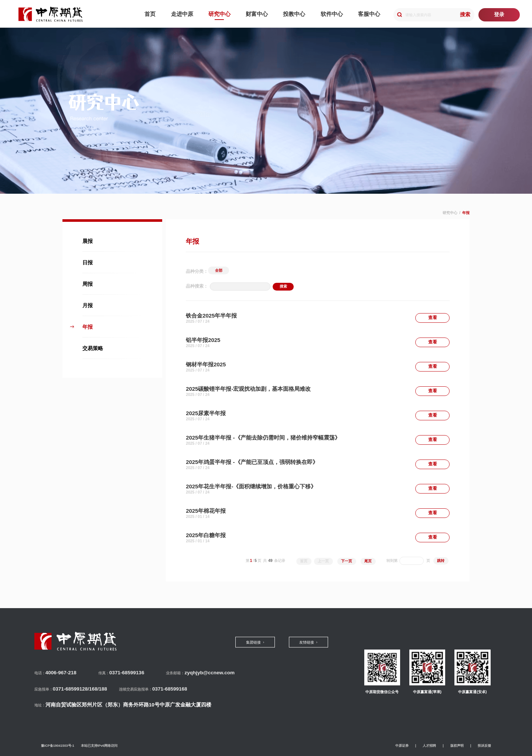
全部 (219, 270)
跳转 (441, 561)
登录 (499, 15)
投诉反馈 (484, 746)
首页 (304, 561)
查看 (433, 318)
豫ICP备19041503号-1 (58, 746)
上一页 (323, 561)
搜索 (465, 15)
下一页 (347, 561)
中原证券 (402, 746)
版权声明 (457, 746)
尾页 (368, 561)
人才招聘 (429, 746)
